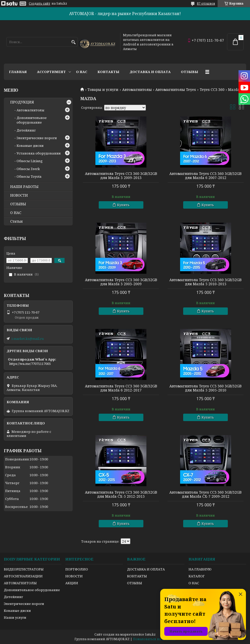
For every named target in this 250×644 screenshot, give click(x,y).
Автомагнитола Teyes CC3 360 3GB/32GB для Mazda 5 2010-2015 (205, 282)
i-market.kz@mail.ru (28, 339)
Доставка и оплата (150, 72)
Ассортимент (51, 72)
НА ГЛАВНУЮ (200, 569)
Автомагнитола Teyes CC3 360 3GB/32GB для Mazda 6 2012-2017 (121, 388)
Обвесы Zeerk (28, 169)
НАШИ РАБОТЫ (24, 187)
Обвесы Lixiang (30, 161)
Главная (18, 72)
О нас (82, 72)
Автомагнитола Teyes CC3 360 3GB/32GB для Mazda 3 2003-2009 (121, 282)
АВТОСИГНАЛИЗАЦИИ (23, 576)
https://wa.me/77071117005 (30, 364)
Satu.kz (150, 634)
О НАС (16, 213)
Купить (123, 205)
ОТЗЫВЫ (18, 204)
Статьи (16, 221)
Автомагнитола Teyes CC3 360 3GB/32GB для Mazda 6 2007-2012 (205, 176)
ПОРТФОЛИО (77, 569)
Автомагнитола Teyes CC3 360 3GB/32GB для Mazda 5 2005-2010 (205, 388)
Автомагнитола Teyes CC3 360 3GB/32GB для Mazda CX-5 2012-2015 (121, 494)
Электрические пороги (37, 138)
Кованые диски (30, 146)
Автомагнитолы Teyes (176, 90)
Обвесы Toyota (29, 176)
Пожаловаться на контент (154, 639)
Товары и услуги (103, 90)
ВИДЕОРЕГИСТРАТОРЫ (24, 569)
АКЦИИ (72, 583)
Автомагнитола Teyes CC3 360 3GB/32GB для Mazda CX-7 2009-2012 (205, 494)
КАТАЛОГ (197, 576)
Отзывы (190, 72)
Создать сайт (40, 4)
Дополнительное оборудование (32, 120)
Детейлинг (26, 130)
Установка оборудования (39, 153)
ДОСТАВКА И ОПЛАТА (146, 569)
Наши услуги (15, 617)
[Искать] (73, 42)
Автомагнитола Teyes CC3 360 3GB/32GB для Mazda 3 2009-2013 (121, 176)
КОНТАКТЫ (137, 576)
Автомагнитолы (137, 90)
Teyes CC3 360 (212, 90)
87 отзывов (206, 3)
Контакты (108, 72)
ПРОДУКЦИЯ (22, 102)
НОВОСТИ (19, 195)
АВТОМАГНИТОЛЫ (20, 583)
